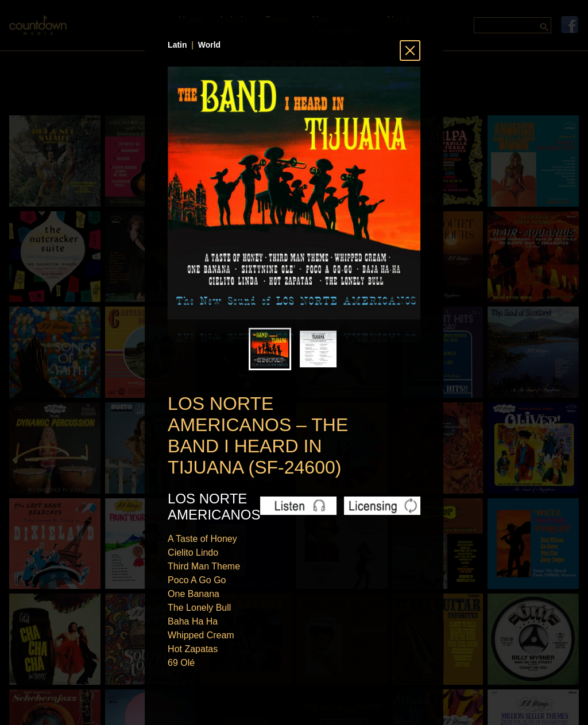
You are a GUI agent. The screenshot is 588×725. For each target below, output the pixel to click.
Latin (177, 45)
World (209, 45)
